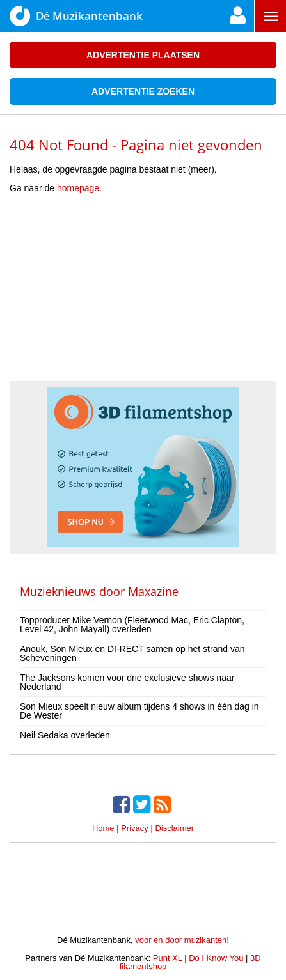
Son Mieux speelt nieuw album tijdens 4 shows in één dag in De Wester (139, 711)
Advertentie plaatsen (143, 55)
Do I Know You (216, 958)
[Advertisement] (143, 292)
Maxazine (153, 591)
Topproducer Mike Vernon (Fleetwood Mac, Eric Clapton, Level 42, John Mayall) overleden (132, 625)
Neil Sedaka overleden (65, 735)
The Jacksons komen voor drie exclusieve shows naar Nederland (127, 682)
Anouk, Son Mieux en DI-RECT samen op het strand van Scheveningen (132, 653)
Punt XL (168, 958)
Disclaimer (174, 828)
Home (103, 828)
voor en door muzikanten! (182, 940)
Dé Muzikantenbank (76, 16)
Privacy (135, 828)
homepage (78, 188)
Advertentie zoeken (143, 91)
